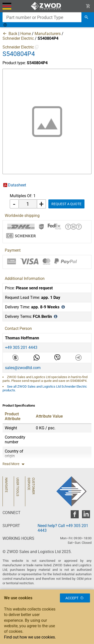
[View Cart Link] (88, 6)
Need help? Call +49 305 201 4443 (63, 528)
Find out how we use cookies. (30, 637)
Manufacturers (48, 34)
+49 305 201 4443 (21, 347)
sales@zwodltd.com (23, 368)
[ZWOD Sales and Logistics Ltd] (47, 6)
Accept (75, 598)
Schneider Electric (18, 38)
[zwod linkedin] (86, 516)
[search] (86, 17)
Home (26, 34)
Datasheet (17, 185)
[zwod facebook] (75, 516)
